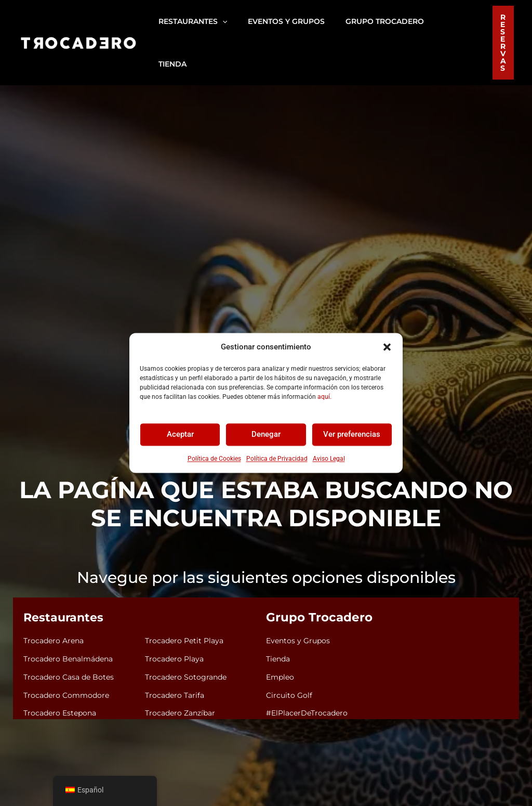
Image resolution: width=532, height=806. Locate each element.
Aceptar (180, 435)
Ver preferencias (352, 435)
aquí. (324, 397)
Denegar (266, 435)
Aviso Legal (329, 459)
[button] (387, 347)
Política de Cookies (214, 459)
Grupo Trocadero (316, 576)
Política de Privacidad (277, 459)
